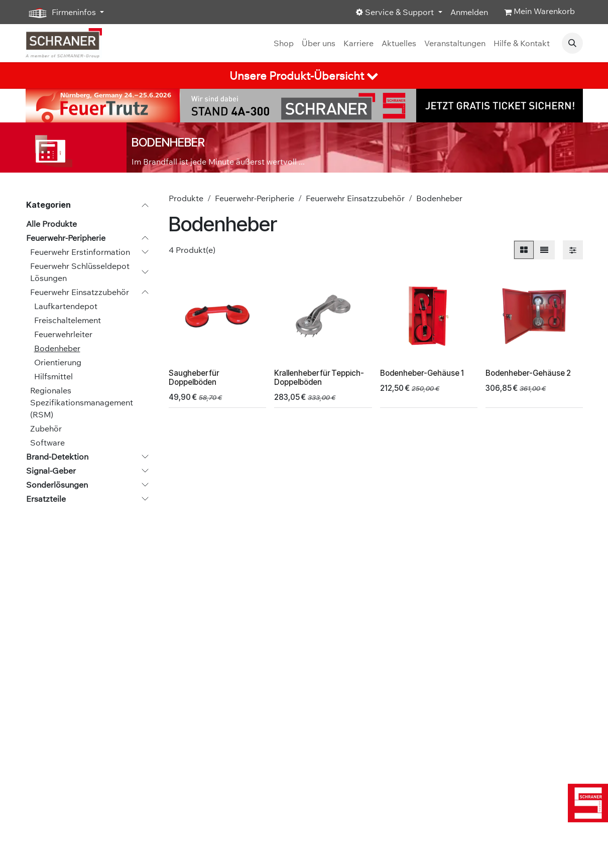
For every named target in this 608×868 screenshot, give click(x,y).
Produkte (186, 198)
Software (47, 443)
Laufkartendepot (66, 306)
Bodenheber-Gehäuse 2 (528, 373)
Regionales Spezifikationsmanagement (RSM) (82, 402)
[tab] (304, 76)
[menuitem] (284, 43)
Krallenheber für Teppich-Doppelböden (319, 378)
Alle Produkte (51, 224)
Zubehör (46, 428)
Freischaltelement (68, 320)
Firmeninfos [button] (62, 13)
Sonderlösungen (57, 485)
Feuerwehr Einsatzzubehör (80, 292)
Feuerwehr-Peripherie (66, 238)
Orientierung (58, 362)
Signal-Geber (51, 471)
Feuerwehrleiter (63, 334)
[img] (588, 803)
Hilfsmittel (53, 376)
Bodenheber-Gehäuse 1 (421, 373)
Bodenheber (57, 348)
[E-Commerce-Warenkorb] (539, 12)
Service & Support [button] (396, 12)
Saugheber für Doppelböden (194, 378)
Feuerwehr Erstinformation (80, 252)
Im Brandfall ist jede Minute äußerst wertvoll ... (218, 162)
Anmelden (469, 12)
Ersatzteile (46, 499)
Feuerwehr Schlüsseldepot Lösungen (80, 272)
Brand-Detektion (57, 457)
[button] (572, 43)
